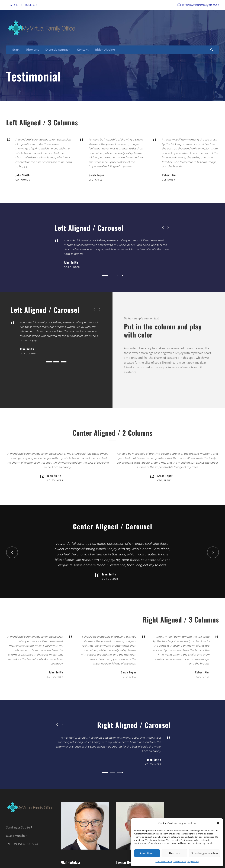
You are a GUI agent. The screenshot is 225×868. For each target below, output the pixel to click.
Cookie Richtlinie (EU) (58, 861)
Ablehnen (174, 853)
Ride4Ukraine (105, 50)
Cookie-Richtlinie (164, 861)
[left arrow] (163, 227)
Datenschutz (180, 861)
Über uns (32, 50)
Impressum (193, 861)
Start (16, 50)
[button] (218, 823)
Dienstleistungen (58, 50)
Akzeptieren (147, 853)
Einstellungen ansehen (204, 853)
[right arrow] (168, 227)
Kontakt (83, 50)
